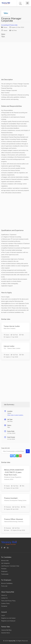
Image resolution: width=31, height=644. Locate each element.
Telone (4, 27)
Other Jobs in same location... (15, 415)
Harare (5, 30)
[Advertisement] (15, 63)
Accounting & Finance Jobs (9, 25)
